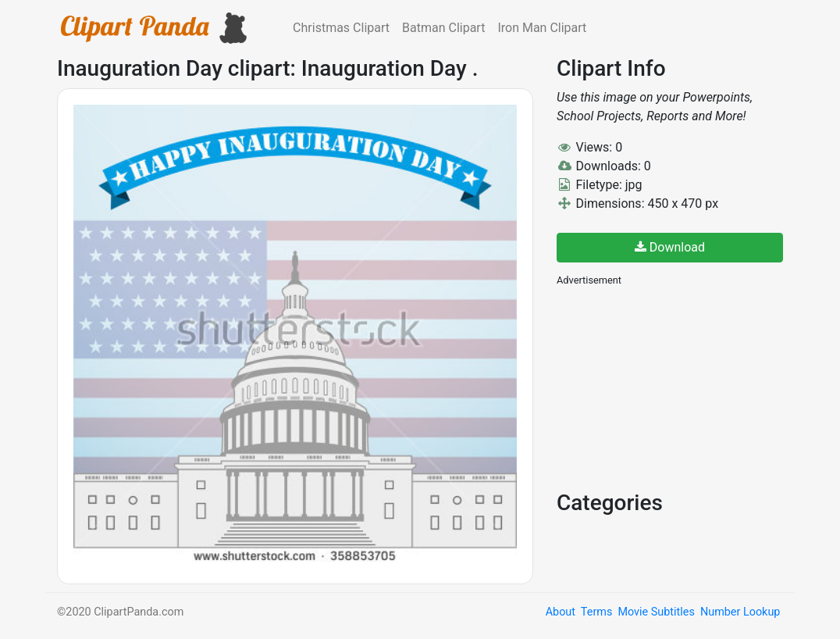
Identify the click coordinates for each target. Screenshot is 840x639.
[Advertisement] (674, 387)
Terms (596, 612)
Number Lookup (740, 612)
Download (670, 247)
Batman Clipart (443, 28)
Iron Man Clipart (542, 28)
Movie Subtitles (656, 612)
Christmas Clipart (341, 28)
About (561, 612)
